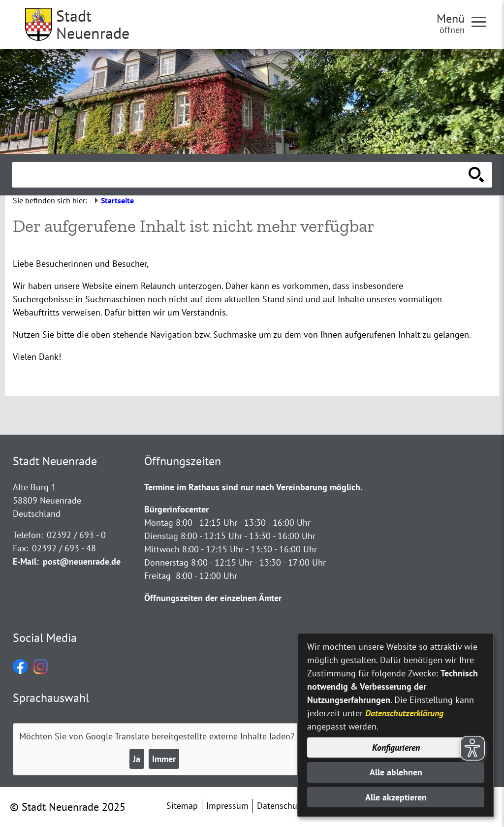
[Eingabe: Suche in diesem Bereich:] (241, 175)
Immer (164, 759)
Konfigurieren (396, 747)
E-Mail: (26, 561)
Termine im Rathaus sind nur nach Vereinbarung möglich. (253, 487)
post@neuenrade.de (82, 561)
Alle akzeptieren (396, 797)
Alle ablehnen (396, 772)
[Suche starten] (476, 175)
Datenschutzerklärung (404, 713)
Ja (137, 759)
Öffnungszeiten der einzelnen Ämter (213, 598)
